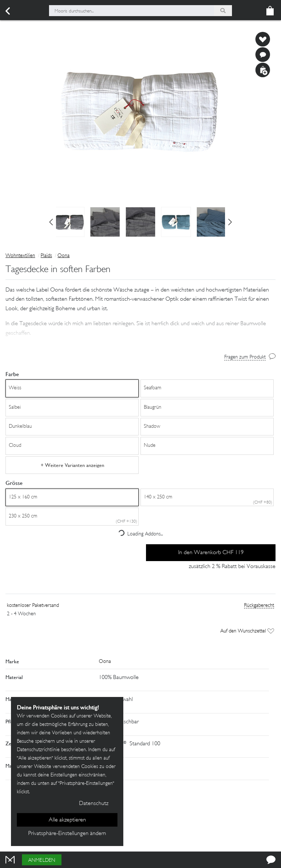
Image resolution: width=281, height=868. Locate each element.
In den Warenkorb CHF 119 (211, 553)
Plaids (46, 256)
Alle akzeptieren (67, 820)
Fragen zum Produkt (245, 357)
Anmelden (42, 860)
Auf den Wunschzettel (247, 631)
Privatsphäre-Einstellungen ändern (67, 834)
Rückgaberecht (259, 606)
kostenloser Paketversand (33, 606)
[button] (230, 222)
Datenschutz (94, 804)
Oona (63, 256)
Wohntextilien (20, 256)
